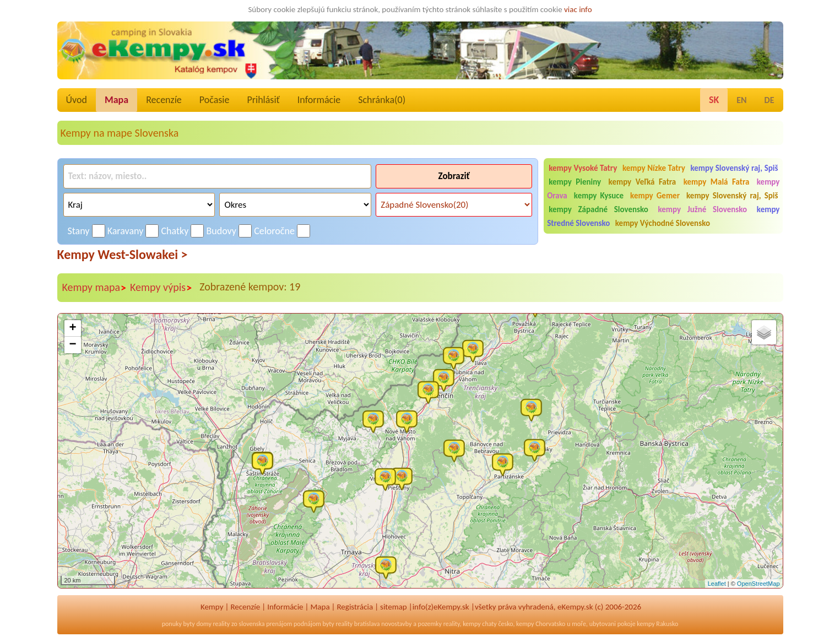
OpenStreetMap (758, 584)
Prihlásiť (263, 100)
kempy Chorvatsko (541, 624)
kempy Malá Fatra (717, 182)
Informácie (319, 100)
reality (222, 624)
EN (741, 100)
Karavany (126, 231)
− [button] (72, 345)
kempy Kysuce (599, 196)
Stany (79, 231)
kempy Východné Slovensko (663, 223)
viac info (578, 9)
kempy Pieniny (575, 182)
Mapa (116, 100)
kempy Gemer (655, 196)
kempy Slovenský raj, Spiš (734, 168)
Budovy (222, 231)
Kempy (212, 607)
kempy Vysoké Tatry (583, 168)
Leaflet (717, 584)
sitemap (394, 607)
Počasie (215, 100)
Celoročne (274, 231)
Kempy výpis (161, 288)
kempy (472, 624)
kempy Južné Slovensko (703, 209)
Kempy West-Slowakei (123, 254)
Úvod (77, 100)
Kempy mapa (95, 288)
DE (769, 100)
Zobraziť (454, 176)
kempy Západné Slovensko (598, 209)
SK (714, 100)
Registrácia (355, 607)
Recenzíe (164, 100)
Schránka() (382, 100)
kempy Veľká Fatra (643, 182)
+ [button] (72, 328)
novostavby (396, 624)
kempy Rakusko (657, 624)
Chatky (175, 231)
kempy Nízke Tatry (654, 168)
